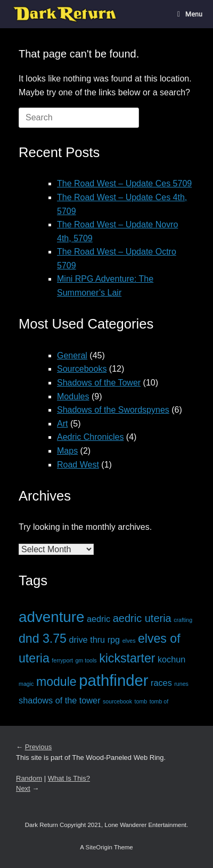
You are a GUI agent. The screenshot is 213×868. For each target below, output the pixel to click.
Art (62, 424)
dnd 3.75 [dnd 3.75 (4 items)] (43, 638)
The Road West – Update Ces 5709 (124, 183)
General (72, 355)
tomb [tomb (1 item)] (141, 701)
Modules (73, 396)
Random (29, 778)
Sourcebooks (82, 369)
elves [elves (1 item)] (129, 641)
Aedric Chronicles (90, 437)
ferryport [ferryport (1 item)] (62, 660)
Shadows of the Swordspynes (113, 410)
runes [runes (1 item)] (181, 684)
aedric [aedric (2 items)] (99, 619)
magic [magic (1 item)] (26, 684)
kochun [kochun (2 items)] (171, 659)
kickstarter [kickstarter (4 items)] (127, 658)
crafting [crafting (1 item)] (183, 620)
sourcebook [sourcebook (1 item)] (117, 701)
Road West (78, 465)
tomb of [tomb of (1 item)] (159, 701)
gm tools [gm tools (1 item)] (86, 660)
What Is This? (69, 778)
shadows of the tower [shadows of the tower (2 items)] (60, 700)
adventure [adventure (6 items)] (52, 617)
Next (23, 788)
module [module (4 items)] (56, 682)
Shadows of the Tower (99, 383)
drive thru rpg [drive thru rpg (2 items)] (94, 640)
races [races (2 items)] (161, 683)
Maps (67, 451)
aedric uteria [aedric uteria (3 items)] (142, 618)
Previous (39, 747)
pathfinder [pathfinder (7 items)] (113, 680)
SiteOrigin (99, 847)
